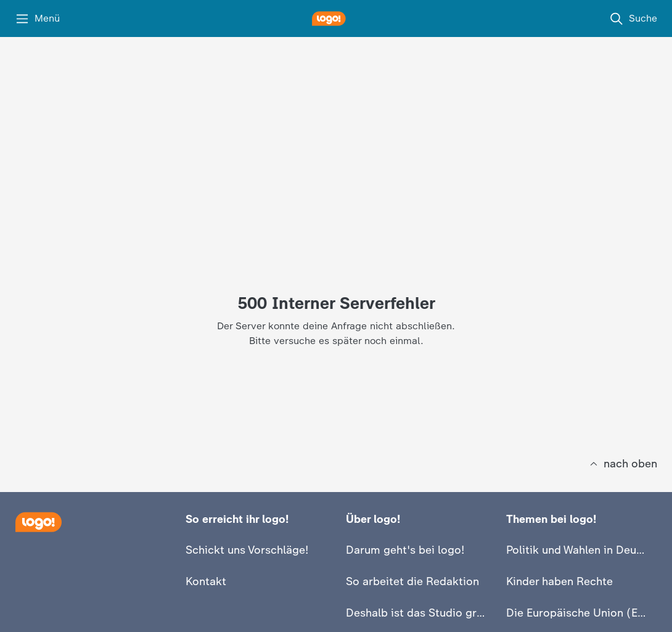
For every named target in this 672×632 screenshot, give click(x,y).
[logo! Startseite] (336, 18)
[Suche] (633, 18)
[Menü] (37, 18)
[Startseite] (38, 522)
